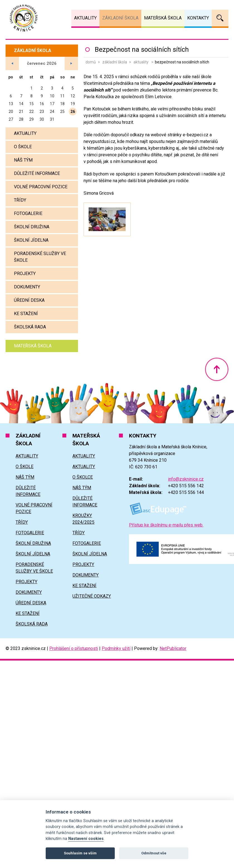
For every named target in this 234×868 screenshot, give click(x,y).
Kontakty (198, 18)
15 (31, 104)
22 (31, 112)
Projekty (25, 274)
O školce (83, 477)
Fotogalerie (28, 213)
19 (73, 104)
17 (52, 104)
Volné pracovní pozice (41, 187)
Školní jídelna (31, 240)
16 (42, 104)
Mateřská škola (33, 346)
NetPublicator (173, 648)
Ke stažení (26, 314)
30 (42, 119)
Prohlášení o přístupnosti (74, 648)
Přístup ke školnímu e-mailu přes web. (166, 525)
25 (62, 112)
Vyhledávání (220, 18)
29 (31, 119)
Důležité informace (37, 173)
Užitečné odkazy (92, 596)
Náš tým (23, 160)
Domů (91, 62)
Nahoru (217, 369)
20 (11, 112)
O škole (23, 147)
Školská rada (30, 327)
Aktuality (141, 62)
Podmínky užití (116, 648)
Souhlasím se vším (80, 853)
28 (21, 119)
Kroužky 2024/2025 (83, 519)
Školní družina (32, 227)
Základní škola (115, 62)
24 (52, 112)
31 (52, 119)
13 (11, 104)
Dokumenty (27, 287)
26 (73, 112)
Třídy (20, 200)
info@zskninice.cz (186, 479)
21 (21, 112)
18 (62, 104)
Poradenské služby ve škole (40, 257)
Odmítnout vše (154, 853)
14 (21, 104)
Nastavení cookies (86, 839)
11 (62, 96)
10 (52, 96)
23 (42, 112)
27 (11, 119)
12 (73, 96)
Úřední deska (29, 300)
